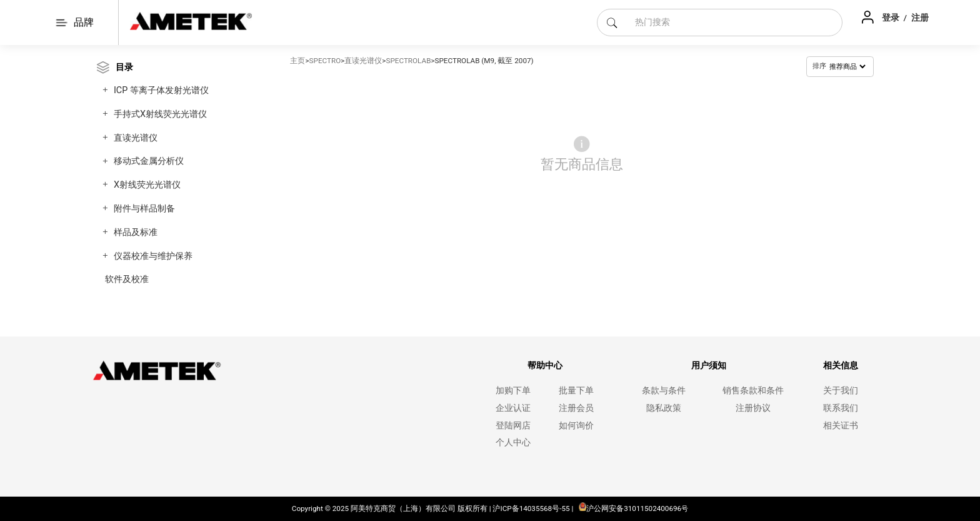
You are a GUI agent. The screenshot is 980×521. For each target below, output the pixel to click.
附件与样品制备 (144, 209)
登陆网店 (513, 426)
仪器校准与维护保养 (153, 256)
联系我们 (841, 408)
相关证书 (841, 426)
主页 (297, 61)
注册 (920, 18)
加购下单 (513, 391)
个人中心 (513, 443)
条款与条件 (664, 391)
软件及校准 (127, 279)
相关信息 (841, 366)
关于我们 (841, 391)
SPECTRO (325, 61)
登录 (892, 18)
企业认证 (513, 408)
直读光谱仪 (136, 138)
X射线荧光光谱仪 (147, 185)
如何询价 (576, 426)
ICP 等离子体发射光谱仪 (161, 90)
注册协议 (753, 408)
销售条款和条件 (753, 391)
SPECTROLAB (408, 61)
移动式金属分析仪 (149, 161)
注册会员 (576, 408)
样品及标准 (136, 232)
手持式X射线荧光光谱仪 (160, 114)
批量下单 (576, 391)
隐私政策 (664, 408)
